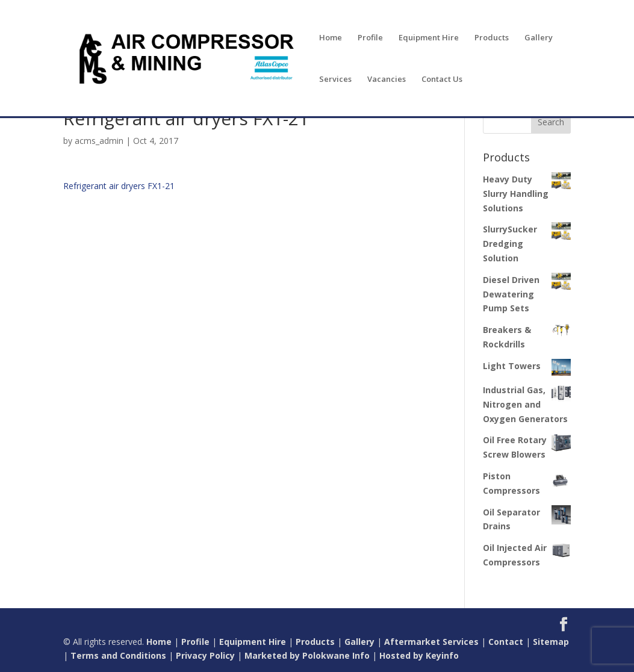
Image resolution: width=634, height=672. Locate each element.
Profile (370, 38)
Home (331, 38)
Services (335, 79)
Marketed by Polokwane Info (307, 655)
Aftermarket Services (431, 642)
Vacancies (387, 79)
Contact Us (442, 79)
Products (492, 38)
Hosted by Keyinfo (419, 655)
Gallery (539, 38)
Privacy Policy (205, 655)
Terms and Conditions (118, 655)
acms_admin (99, 141)
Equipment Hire (429, 38)
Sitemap (551, 642)
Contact (506, 642)
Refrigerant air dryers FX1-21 (119, 186)
